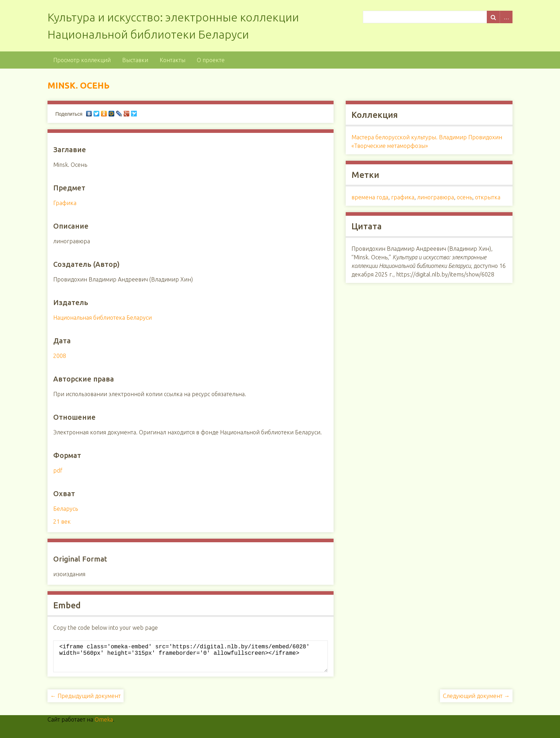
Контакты (172, 60)
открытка (488, 197)
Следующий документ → (476, 702)
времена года (370, 197)
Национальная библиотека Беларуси (102, 318)
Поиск (493, 17)
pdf (58, 470)
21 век (62, 522)
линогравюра (436, 197)
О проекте (211, 60)
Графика (65, 203)
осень (464, 197)
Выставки (135, 60)
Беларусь (66, 509)
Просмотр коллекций (82, 60)
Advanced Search (506, 17)
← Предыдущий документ (86, 702)
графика (403, 197)
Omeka (104, 725)
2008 (60, 356)
